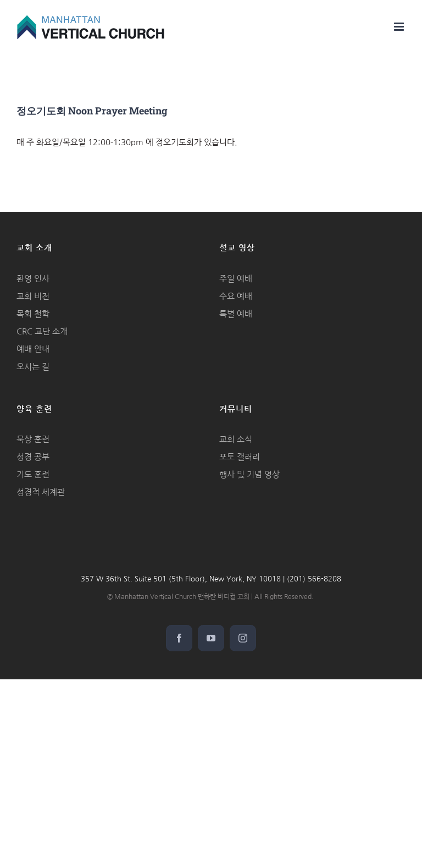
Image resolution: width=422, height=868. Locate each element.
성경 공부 (33, 457)
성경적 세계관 (41, 492)
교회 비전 (33, 296)
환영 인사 (33, 279)
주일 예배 (236, 279)
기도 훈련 (33, 474)
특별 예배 (236, 314)
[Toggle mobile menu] (400, 27)
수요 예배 (236, 296)
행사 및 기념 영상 (249, 474)
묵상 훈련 (33, 439)
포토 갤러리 (240, 457)
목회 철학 (33, 314)
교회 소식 (236, 439)
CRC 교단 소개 (42, 331)
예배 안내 (33, 349)
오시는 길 (33, 367)
